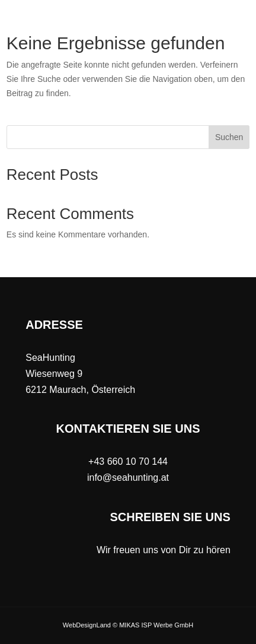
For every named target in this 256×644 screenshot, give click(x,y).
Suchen (229, 137)
